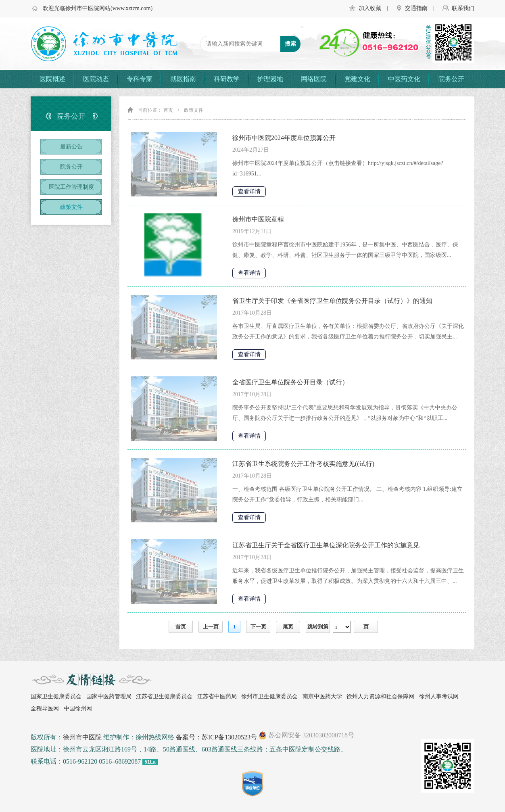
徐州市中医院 (82, 737)
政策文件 (71, 207)
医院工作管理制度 (71, 187)
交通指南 (416, 8)
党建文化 (357, 79)
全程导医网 (45, 709)
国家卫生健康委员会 (56, 696)
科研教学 (227, 79)
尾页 (288, 627)
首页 (168, 110)
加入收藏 (370, 8)
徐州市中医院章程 (258, 219)
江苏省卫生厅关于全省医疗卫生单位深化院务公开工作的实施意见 (326, 545)
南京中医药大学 (322, 696)
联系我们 (463, 8)
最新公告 (71, 147)
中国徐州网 (78, 709)
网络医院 (314, 79)
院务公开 (451, 79)
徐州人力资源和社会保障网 (380, 696)
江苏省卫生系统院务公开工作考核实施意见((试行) (303, 464)
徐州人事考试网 (439, 696)
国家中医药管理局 (109, 696)
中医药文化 (404, 79)
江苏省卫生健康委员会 (164, 696)
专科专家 (140, 79)
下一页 (258, 627)
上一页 (211, 627)
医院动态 (96, 79)
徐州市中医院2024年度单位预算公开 (284, 138)
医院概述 (52, 79)
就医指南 (183, 79)
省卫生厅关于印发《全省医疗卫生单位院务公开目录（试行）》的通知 (332, 301)
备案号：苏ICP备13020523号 (216, 737)
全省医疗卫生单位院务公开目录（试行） (290, 382)
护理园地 (270, 79)
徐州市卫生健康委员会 (269, 696)
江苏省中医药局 (217, 696)
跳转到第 (318, 627)
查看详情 (249, 191)
